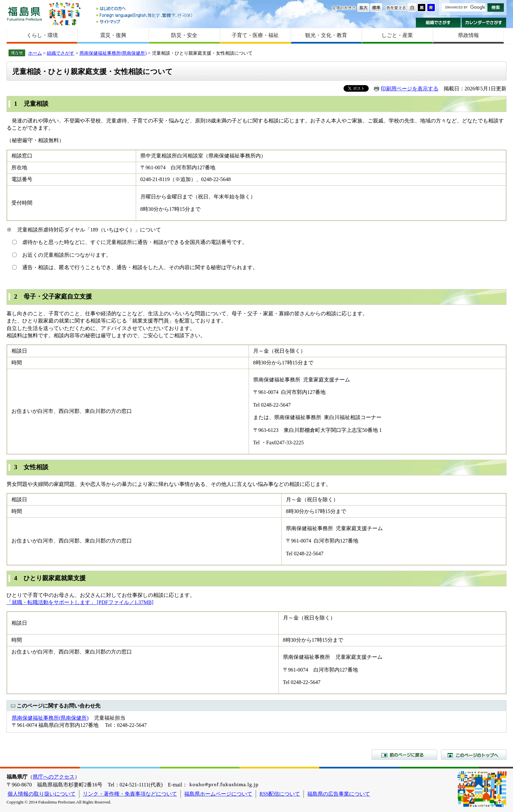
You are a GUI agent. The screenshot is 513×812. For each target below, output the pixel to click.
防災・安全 (184, 35)
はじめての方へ (145, 9)
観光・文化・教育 (326, 35)
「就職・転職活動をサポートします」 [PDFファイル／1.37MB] (80, 602)
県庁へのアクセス (54, 777)
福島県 (25, 14)
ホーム (35, 53)
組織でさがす (438, 23)
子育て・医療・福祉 (255, 35)
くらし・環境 (42, 35)
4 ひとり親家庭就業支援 (50, 578)
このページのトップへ (474, 755)
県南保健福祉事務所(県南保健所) (113, 53)
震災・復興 (113, 35)
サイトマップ (145, 21)
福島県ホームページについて (218, 794)
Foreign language (145, 15)
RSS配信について (280, 794)
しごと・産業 (397, 35)
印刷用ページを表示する (410, 89)
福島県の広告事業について (339, 794)
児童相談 (36, 104)
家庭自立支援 (73, 296)
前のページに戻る (404, 755)
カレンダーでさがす (484, 23)
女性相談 (36, 467)
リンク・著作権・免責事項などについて (130, 794)
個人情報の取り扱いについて (42, 794)
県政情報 (469, 35)
